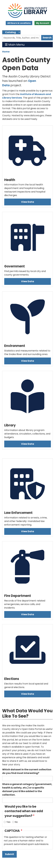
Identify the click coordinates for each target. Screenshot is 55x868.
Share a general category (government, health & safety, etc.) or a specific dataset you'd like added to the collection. (27, 789)
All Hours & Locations (19, 23)
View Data (28, 202)
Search (47, 38)
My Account (43, 23)
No (16, 822)
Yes (8, 822)
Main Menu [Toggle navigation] (15, 45)
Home (6, 52)
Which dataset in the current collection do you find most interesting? (27, 771)
